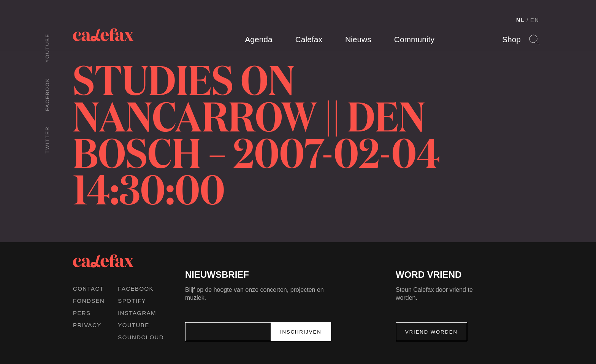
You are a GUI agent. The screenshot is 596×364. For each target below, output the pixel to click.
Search (534, 40)
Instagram (137, 313)
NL (521, 20)
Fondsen (89, 301)
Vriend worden (431, 332)
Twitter (47, 140)
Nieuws (358, 39)
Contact (88, 289)
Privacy (87, 325)
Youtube (47, 48)
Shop (511, 39)
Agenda (258, 39)
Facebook (47, 94)
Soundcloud (141, 337)
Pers (82, 313)
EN (535, 20)
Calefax (309, 39)
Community (414, 39)
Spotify (132, 301)
